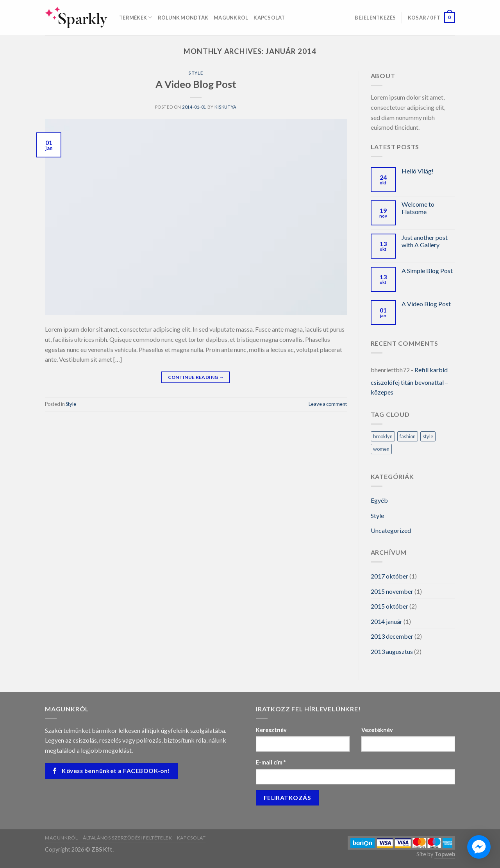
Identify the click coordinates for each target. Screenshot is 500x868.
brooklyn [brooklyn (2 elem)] (383, 436)
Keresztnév (271, 730)
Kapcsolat (269, 18)
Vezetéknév (377, 730)
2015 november (392, 591)
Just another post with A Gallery (425, 241)
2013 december (392, 636)
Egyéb (379, 500)
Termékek (136, 17)
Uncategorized (391, 530)
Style (196, 73)
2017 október (389, 576)
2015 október (389, 606)
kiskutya (225, 107)
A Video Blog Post (196, 84)
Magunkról (231, 18)
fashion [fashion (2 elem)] (408, 436)
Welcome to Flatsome (418, 208)
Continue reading (196, 377)
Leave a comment (328, 404)
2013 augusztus (392, 651)
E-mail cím (271, 762)
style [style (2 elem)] (428, 436)
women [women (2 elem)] (381, 449)
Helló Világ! (418, 171)
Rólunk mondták (183, 18)
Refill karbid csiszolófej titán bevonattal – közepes (409, 381)
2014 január (387, 621)
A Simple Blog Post (427, 271)
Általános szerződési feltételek (128, 838)
